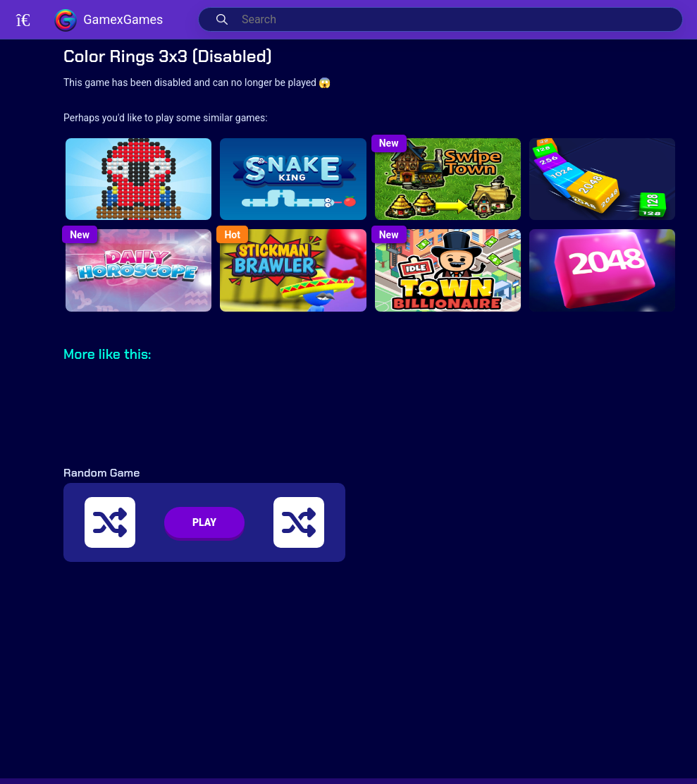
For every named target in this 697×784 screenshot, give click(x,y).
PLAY (204, 522)
